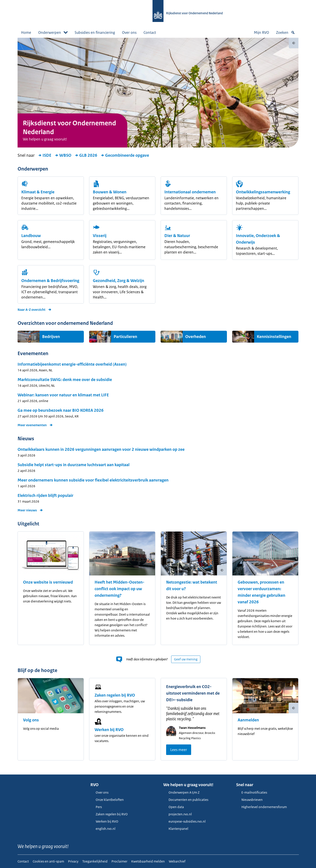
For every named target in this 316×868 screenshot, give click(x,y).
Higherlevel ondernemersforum (261, 807)
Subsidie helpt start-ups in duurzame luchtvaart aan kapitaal (74, 465)
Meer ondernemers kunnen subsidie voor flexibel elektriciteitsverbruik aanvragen (93, 480)
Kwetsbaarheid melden (148, 861)
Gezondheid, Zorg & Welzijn (118, 281)
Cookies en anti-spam (48, 861)
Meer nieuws (30, 510)
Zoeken (285, 32)
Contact (150, 32)
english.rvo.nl (103, 829)
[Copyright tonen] (294, 43)
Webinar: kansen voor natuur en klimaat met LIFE (63, 395)
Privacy (73, 861)
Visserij (100, 236)
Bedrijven (51, 337)
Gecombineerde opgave (125, 155)
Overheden (196, 337)
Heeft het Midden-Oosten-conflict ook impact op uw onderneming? (119, 589)
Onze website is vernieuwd (48, 582)
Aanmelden (248, 720)
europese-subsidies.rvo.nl (184, 821)
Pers (96, 807)
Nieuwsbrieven (249, 800)
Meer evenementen (35, 425)
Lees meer (179, 750)
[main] (158, 406)
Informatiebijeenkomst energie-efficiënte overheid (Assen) (72, 364)
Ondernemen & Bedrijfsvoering (50, 281)
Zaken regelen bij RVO (115, 695)
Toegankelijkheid (95, 861)
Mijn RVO (261, 32)
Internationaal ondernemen (190, 192)
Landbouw (31, 236)
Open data (174, 807)
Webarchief (177, 861)
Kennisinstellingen (274, 337)
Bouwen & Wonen (110, 192)
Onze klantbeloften (107, 800)
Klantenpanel (176, 829)
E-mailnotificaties (252, 792)
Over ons (129, 32)
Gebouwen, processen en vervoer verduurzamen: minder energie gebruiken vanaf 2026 (261, 592)
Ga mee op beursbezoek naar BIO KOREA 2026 (61, 410)
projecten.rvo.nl (178, 814)
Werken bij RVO (109, 730)
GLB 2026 (86, 155)
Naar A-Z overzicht (35, 310)
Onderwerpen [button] (53, 32)
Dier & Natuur (177, 236)
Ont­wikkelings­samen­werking (263, 192)
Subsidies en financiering (95, 32)
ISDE (45, 155)
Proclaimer (119, 861)
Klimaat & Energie (38, 192)
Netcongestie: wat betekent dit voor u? (192, 586)
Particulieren (125, 337)
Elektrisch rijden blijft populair (45, 496)
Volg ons (31, 720)
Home (26, 32)
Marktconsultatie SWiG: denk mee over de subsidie (65, 380)
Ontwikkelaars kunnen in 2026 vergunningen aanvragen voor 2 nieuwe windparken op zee (101, 449)
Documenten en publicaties (186, 800)
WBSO (63, 155)
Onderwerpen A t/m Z (181, 792)
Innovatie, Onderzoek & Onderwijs (258, 239)
